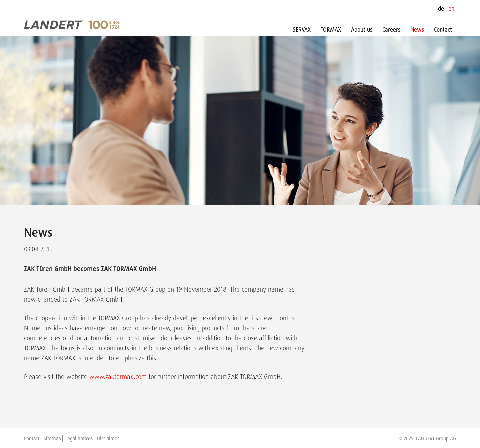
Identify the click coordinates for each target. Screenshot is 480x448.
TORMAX (331, 30)
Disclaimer (108, 439)
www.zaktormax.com (118, 377)
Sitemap (52, 439)
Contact (443, 30)
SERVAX (302, 30)
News (417, 30)
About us (362, 30)
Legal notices (79, 439)
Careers (391, 30)
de (441, 9)
